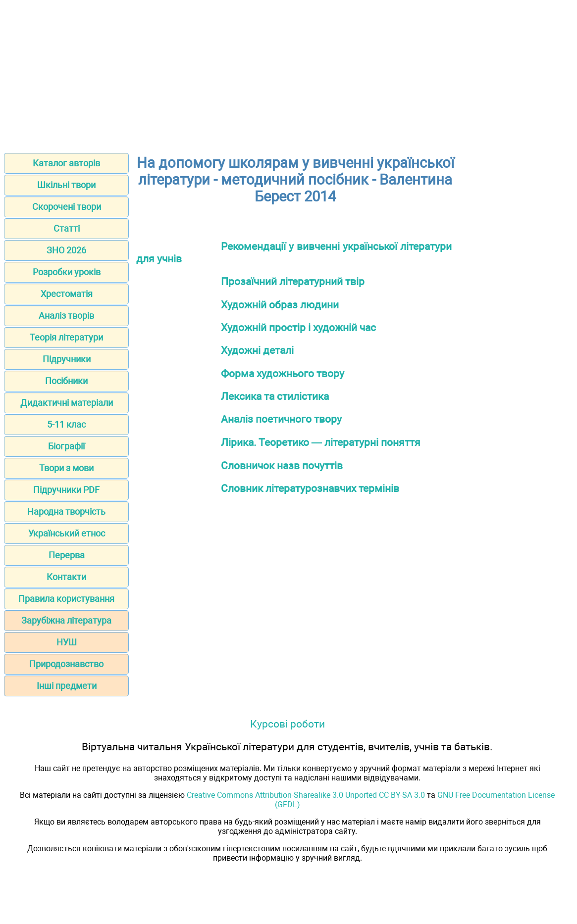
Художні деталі (257, 350)
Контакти (66, 577)
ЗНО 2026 (66, 250)
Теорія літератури (66, 337)
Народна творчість (66, 511)
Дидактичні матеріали (67, 403)
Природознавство (66, 664)
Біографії (66, 446)
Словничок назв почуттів (282, 465)
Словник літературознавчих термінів (310, 488)
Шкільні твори (66, 185)
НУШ (67, 642)
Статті (67, 228)
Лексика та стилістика (275, 396)
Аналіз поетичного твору (281, 419)
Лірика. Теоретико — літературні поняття (321, 442)
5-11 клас (66, 424)
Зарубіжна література (66, 620)
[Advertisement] (288, 73)
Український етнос (67, 533)
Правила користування (66, 599)
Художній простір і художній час (298, 327)
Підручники (67, 359)
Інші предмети (67, 686)
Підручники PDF (66, 490)
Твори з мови (66, 468)
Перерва (67, 555)
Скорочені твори (67, 207)
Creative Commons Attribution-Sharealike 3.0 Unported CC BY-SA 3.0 (306, 795)
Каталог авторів (66, 163)
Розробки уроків (67, 272)
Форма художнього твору (283, 373)
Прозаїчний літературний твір (293, 281)
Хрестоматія (67, 294)
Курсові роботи (288, 724)
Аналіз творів (66, 316)
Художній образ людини (280, 305)
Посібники (66, 381)
